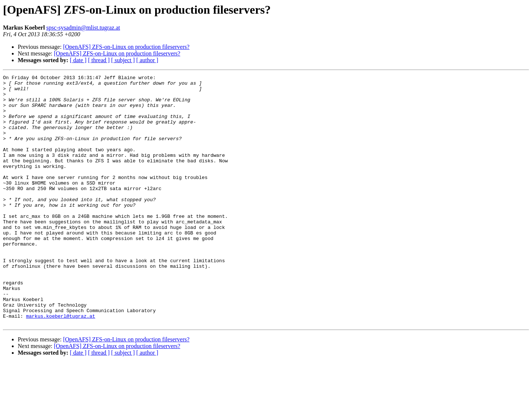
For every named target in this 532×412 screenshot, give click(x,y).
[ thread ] (99, 60)
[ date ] (78, 60)
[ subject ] (123, 60)
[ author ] (147, 60)
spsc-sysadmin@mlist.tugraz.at (83, 28)
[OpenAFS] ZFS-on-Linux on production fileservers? (126, 47)
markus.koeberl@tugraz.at (60, 365)
